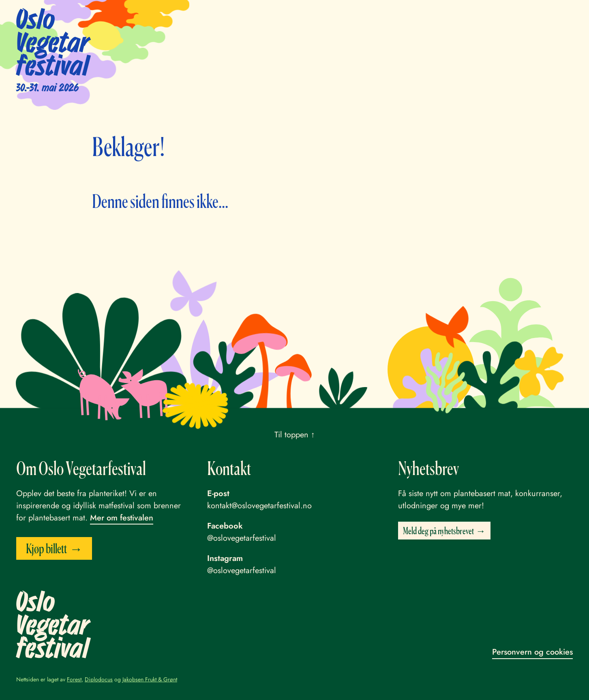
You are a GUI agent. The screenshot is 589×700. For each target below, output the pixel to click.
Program (283, 16)
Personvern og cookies (532, 652)
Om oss (462, 16)
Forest (74, 679)
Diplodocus (99, 679)
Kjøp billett (541, 17)
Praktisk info (372, 16)
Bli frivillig (421, 16)
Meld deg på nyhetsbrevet (438, 531)
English (498, 16)
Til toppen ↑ (295, 435)
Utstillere (324, 16)
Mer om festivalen (122, 518)
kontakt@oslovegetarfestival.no (259, 506)
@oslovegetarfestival (242, 538)
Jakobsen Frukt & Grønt (150, 679)
